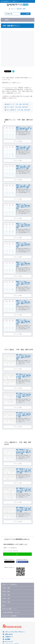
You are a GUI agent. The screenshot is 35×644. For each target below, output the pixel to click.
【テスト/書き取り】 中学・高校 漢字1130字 (18, 110)
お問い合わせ (9, 634)
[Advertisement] (17, 48)
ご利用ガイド (9, 637)
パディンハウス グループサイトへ (15, 632)
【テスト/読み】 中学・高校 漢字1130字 (17, 107)
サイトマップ (9, 642)
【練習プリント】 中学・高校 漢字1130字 (17, 104)
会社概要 (7, 639)
